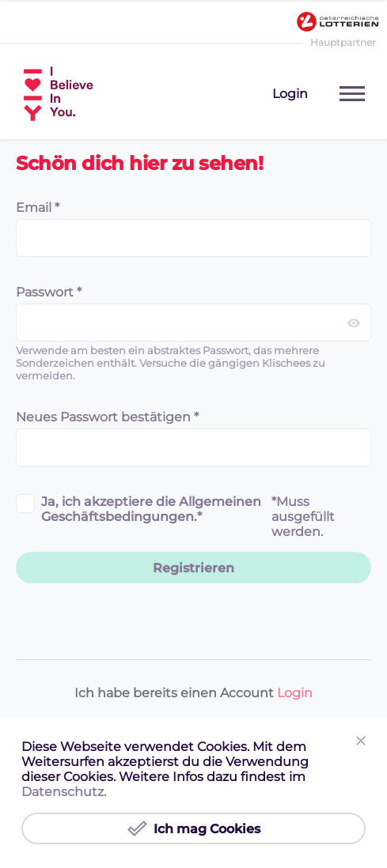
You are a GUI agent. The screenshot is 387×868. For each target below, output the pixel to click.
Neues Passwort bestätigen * (107, 417)
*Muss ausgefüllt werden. (303, 517)
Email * (38, 208)
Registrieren (193, 568)
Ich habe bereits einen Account (193, 693)
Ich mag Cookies (194, 828)
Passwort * (49, 292)
